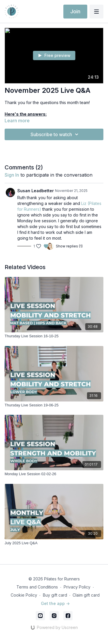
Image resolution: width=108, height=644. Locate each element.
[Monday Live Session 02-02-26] (54, 474)
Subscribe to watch (55, 134)
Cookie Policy (24, 595)
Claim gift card (86, 595)
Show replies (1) (69, 246)
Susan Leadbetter (36, 191)
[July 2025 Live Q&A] (54, 543)
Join (75, 11)
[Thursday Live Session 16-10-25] (54, 336)
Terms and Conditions (37, 587)
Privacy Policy (77, 587)
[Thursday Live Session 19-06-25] (54, 405)
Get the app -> (55, 603)
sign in (12, 175)
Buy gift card (55, 595)
